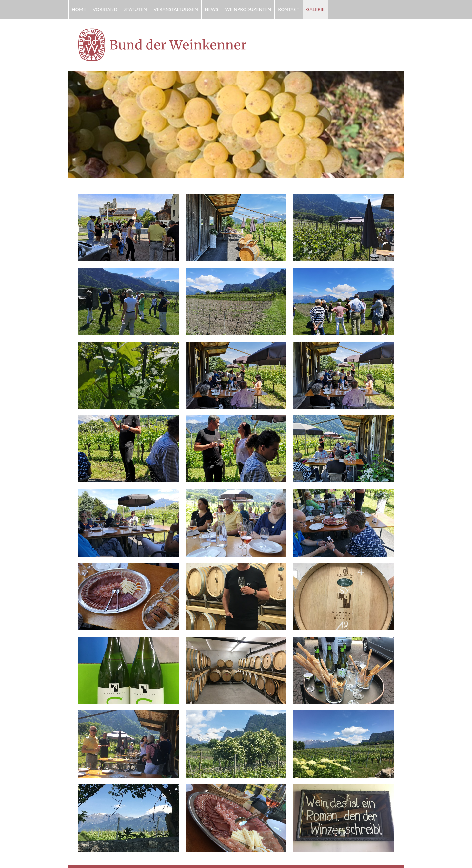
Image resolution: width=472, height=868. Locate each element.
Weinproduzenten (248, 9)
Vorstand (105, 9)
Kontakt (289, 9)
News (212, 9)
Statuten (136, 9)
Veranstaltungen (176, 9)
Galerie (315, 9)
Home (79, 9)
